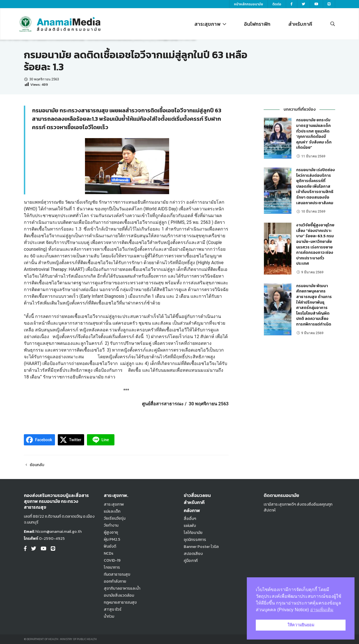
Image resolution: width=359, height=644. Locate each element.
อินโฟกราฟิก (257, 24)
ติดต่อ (277, 4)
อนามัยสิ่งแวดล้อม (119, 595)
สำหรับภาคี (300, 24)
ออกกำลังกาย (115, 581)
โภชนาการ (112, 567)
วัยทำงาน (111, 525)
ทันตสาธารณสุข (117, 574)
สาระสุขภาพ (210, 24)
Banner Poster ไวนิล (201, 547)
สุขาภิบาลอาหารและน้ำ (122, 588)
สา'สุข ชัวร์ (113, 609)
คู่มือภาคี (191, 561)
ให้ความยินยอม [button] (301, 625)
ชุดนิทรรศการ (195, 540)
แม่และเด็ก (112, 511)
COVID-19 (112, 560)
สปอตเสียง (193, 554)
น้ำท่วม (109, 616)
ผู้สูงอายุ (111, 532)
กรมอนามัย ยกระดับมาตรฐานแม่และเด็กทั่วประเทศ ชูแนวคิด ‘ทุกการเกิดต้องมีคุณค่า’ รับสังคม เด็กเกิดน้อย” (314, 134)
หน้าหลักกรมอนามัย (248, 4)
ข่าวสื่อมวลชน (197, 495)
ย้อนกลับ (34, 465)
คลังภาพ (192, 510)
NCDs (109, 553)
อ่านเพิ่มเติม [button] (322, 610)
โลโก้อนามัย (193, 533)
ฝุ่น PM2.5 (112, 539)
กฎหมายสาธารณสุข (120, 602)
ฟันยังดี (110, 546)
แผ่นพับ (190, 526)
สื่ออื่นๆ (190, 519)
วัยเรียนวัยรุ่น (115, 518)
